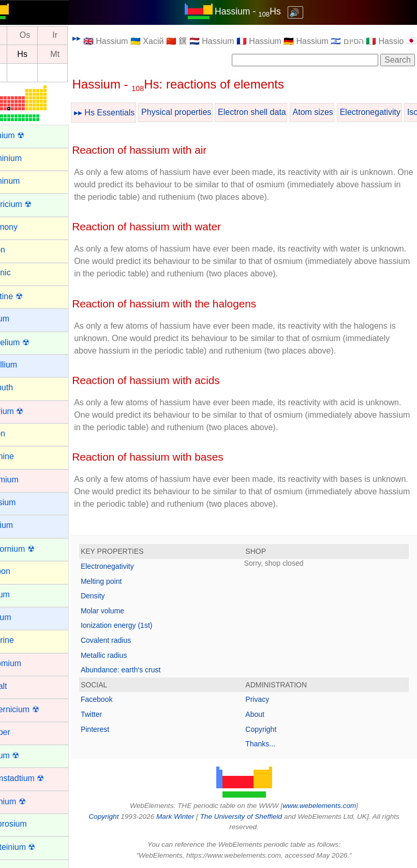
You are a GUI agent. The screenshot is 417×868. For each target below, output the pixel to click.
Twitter (116, 714)
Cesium (21, 617)
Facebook (121, 699)
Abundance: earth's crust (145, 670)
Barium (20, 319)
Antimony (25, 227)
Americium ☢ (32, 204)
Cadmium (25, 480)
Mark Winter (187, 816)
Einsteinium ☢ (33, 847)
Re (19, 35)
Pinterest (119, 729)
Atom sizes (337, 112)
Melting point (125, 581)
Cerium (21, 594)
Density (117, 596)
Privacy (270, 699)
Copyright (273, 729)
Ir (79, 35)
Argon (18, 250)
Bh (19, 54)
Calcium (22, 525)
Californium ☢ (33, 549)
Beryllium (24, 365)
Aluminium (27, 158)
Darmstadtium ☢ (38, 778)
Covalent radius (130, 640)
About (267, 714)
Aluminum (26, 181)
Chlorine (23, 640)
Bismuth (22, 387)
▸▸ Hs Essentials (129, 113)
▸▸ (101, 38)
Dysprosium (29, 824)
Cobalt (19, 686)
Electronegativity (132, 566)
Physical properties (200, 112)
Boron (18, 433)
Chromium (26, 663)
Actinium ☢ (28, 135)
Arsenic (21, 273)
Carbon (21, 571)
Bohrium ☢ (27, 411)
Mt (79, 54)
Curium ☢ (25, 755)
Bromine (23, 456)
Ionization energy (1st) (141, 625)
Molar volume (127, 611)
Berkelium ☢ (31, 342)
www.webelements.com (332, 806)
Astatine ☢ (27, 296)
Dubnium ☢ (28, 801)
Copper (21, 732)
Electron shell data (276, 112)
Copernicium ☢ (35, 709)
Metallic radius (128, 655)
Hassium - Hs (260, 11)
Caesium (24, 502)
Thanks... (273, 744)
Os (49, 35)
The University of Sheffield (254, 816)
